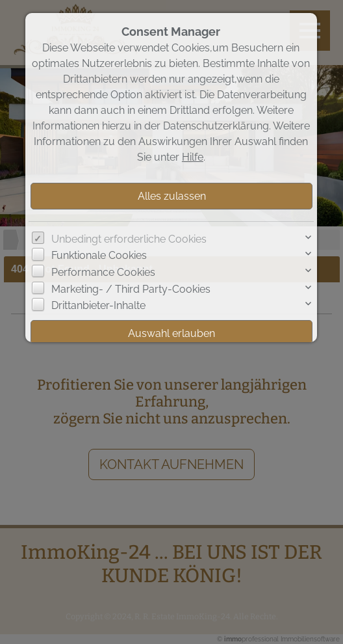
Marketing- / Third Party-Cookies (131, 289)
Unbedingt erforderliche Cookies (129, 239)
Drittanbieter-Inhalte (98, 305)
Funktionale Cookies (99, 255)
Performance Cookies (103, 272)
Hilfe (193, 157)
